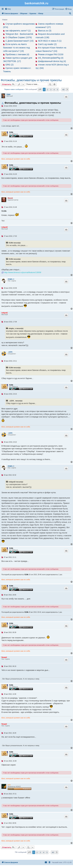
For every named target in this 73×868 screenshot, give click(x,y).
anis (9, 785)
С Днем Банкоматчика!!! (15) (19, 41)
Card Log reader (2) (47, 44)
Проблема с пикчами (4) (17, 54)
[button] (40, 89)
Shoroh (10, 198)
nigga (8, 94)
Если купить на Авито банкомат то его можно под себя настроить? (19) (16, 48)
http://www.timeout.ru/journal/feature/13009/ (23, 272)
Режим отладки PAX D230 (51, 54)
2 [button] (47, 89)
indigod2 (5, 227)
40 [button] (63, 89)
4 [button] (54, 89)
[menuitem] (8, 9)
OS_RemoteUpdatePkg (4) (51, 58)
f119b (11, 132)
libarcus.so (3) (45, 31)
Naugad (4, 657)
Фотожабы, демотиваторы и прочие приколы (31, 80)
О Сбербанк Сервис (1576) (19, 37)
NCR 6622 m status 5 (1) (50, 41)
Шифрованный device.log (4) (52, 61)
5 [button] (57, 89)
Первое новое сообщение (14, 89)
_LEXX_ (10, 352)
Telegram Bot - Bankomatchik (19, 34)
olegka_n (11, 279)
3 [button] (51, 89)
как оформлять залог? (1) (18, 31)
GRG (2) (9, 65)
